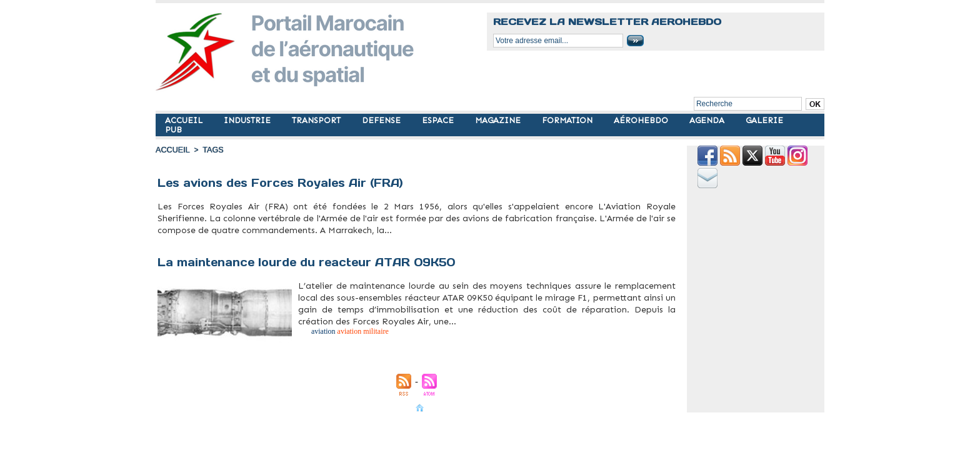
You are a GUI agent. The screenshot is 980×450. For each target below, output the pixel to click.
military (287, 237)
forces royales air (235, 237)
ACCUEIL (185, 120)
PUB (173, 130)
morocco (301, 237)
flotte (216, 237)
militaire (272, 237)
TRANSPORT (317, 120)
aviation (312, 335)
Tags (211, 150)
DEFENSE (382, 120)
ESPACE (439, 120)
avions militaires (197, 237)
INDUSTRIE (248, 120)
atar (301, 335)
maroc (260, 237)
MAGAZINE (499, 120)
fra (252, 237)
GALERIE (764, 120)
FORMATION (568, 120)
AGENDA (708, 120)
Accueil (172, 150)
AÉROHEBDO (642, 120)
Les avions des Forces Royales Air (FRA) (287, 183)
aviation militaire (170, 237)
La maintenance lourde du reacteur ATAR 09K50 (311, 257)
